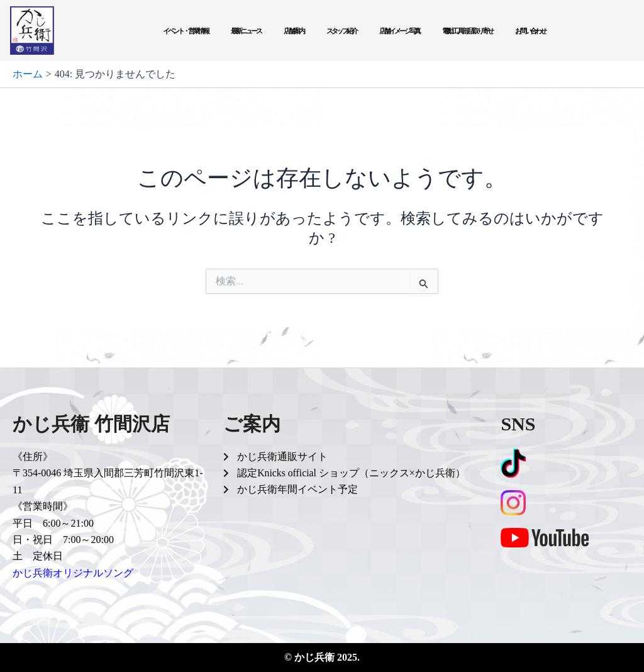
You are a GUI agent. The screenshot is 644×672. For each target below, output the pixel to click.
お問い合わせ (530, 31)
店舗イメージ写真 (399, 31)
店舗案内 (294, 31)
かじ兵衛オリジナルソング (73, 573)
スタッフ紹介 (341, 31)
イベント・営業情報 (186, 31)
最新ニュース (246, 31)
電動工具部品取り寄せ (467, 31)
